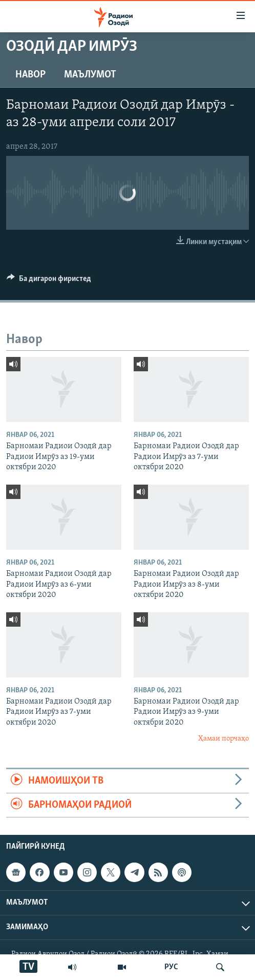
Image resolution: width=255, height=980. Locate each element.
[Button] (49, 281)
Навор (30, 75)
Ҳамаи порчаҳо (224, 739)
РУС (171, 967)
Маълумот (90, 75)
